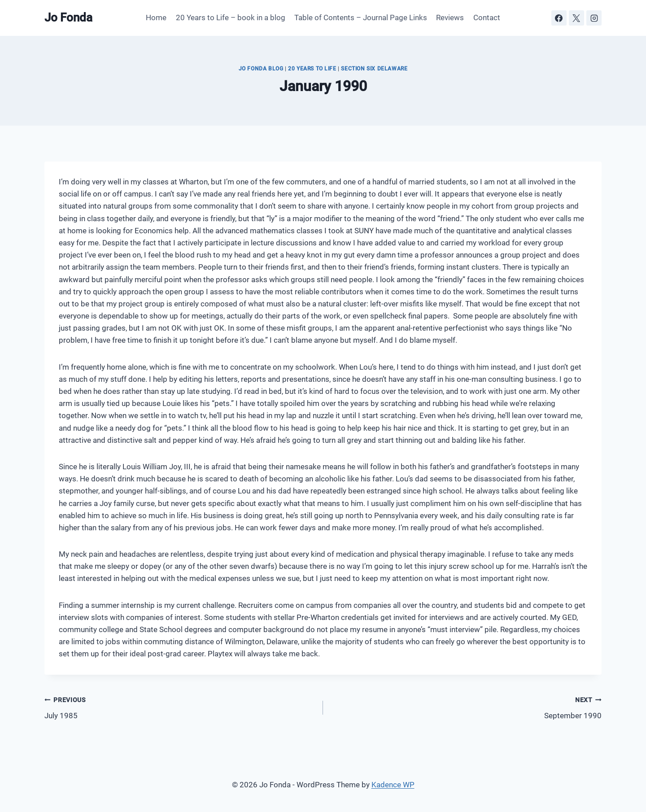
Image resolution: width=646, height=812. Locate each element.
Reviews (450, 17)
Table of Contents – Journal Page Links (361, 17)
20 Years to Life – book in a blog (231, 17)
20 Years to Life (312, 69)
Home (156, 17)
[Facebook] (559, 18)
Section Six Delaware (374, 69)
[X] (576, 18)
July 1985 (180, 707)
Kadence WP (393, 785)
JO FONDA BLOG (261, 69)
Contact (487, 17)
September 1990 (466, 707)
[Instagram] (594, 18)
